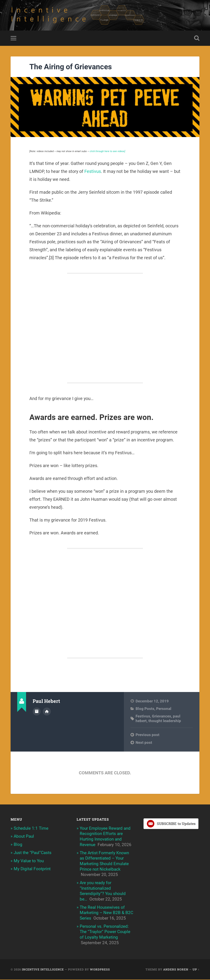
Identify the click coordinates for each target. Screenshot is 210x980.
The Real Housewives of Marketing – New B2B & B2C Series (106, 913)
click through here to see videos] (107, 152)
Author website (47, 712)
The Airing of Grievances (71, 67)
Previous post (148, 735)
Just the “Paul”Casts (33, 853)
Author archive (37, 712)
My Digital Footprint (32, 869)
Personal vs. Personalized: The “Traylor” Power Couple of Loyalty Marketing (105, 932)
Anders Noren (176, 970)
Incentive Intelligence (43, 970)
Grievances (162, 717)
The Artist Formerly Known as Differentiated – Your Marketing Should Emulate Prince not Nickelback (104, 861)
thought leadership (165, 721)
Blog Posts (145, 709)
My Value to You (29, 861)
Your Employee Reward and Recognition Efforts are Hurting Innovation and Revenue (105, 837)
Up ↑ (196, 970)
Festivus (93, 172)
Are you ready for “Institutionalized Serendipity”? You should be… (103, 891)
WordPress (100, 970)
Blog (18, 845)
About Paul (24, 837)
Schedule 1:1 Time (31, 828)
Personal (164, 709)
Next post (144, 743)
